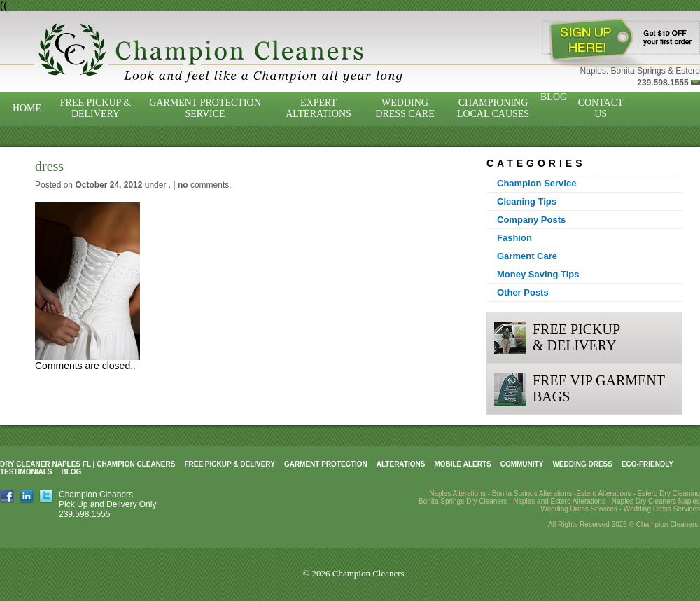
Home (27, 108)
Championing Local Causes (493, 108)
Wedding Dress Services (662, 509)
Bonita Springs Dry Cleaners (463, 501)
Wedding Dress (582, 464)
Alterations (401, 464)
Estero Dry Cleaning (669, 493)
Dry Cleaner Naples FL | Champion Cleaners (87, 464)
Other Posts (523, 292)
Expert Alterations (318, 108)
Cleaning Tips (527, 201)
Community (522, 464)
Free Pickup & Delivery (96, 108)
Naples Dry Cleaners (644, 501)
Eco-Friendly (647, 464)
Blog (554, 97)
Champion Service (537, 183)
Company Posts (531, 220)
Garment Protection (326, 464)
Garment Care (527, 256)
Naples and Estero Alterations (559, 501)
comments (203, 185)
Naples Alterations (457, 493)
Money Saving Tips (538, 274)
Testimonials (26, 472)
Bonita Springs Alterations (532, 493)
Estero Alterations (603, 493)
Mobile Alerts (462, 464)
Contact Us (601, 108)
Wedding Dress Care (405, 108)
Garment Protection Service (205, 108)
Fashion (514, 238)
